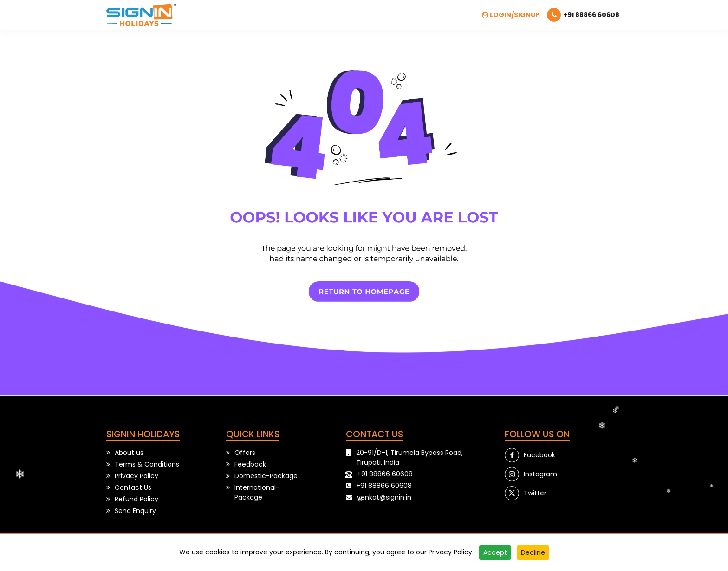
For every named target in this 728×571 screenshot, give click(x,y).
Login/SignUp (511, 15)
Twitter (535, 493)
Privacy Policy (450, 552)
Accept (495, 552)
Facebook (539, 455)
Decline (533, 552)
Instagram (540, 474)
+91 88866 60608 (385, 474)
